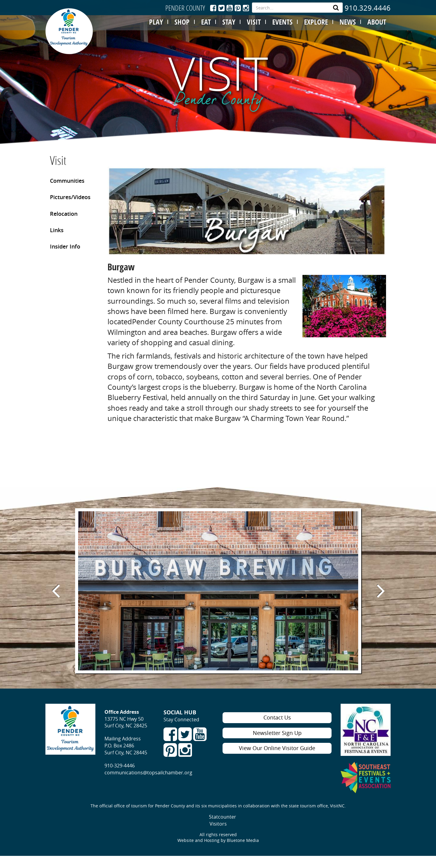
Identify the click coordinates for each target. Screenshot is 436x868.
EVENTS (282, 22)
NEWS (348, 22)
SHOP (182, 22)
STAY (229, 22)
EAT (206, 22)
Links (57, 230)
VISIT (254, 22)
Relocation (64, 214)
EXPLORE (316, 22)
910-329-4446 (120, 766)
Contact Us (277, 717)
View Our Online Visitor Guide (277, 748)
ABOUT (377, 22)
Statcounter (223, 817)
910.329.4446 (368, 8)
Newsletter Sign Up (277, 733)
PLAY (156, 22)
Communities (67, 181)
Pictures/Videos (70, 197)
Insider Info (65, 246)
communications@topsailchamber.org (148, 773)
